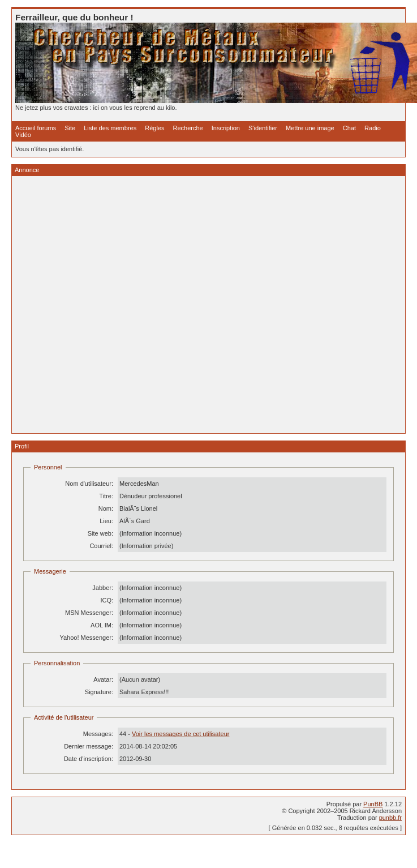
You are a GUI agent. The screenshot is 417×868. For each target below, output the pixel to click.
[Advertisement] (125, 305)
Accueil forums (36, 128)
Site (70, 128)
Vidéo (23, 135)
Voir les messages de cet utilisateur (180, 734)
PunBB (373, 804)
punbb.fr (390, 818)
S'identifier (263, 128)
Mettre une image (310, 128)
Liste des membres (110, 128)
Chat (349, 128)
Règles (154, 128)
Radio (373, 128)
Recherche (188, 128)
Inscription (226, 128)
